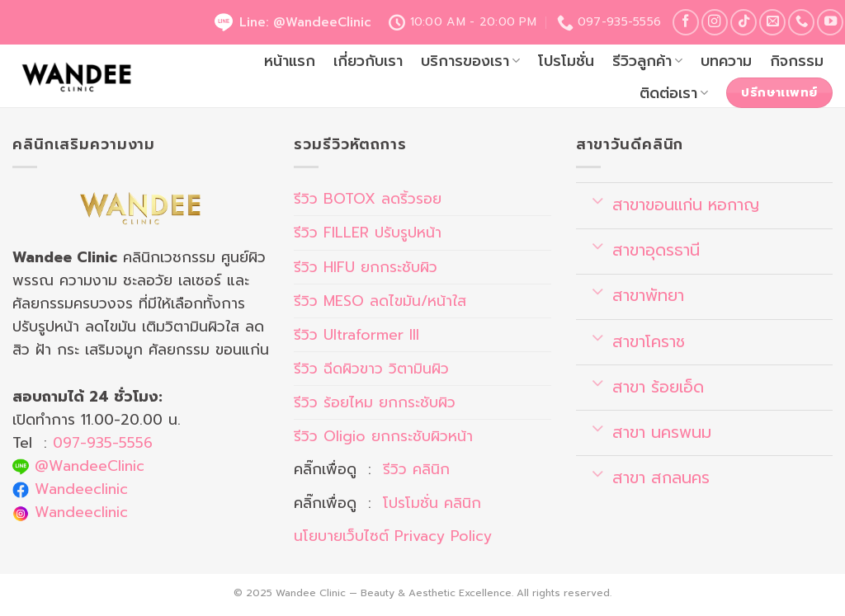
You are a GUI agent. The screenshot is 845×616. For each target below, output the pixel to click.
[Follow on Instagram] (715, 22)
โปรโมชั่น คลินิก (432, 503)
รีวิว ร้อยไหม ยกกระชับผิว (375, 402)
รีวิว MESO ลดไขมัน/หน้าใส (380, 301)
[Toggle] (598, 200)
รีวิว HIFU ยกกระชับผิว (366, 267)
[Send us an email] (772, 22)
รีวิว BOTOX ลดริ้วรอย (368, 199)
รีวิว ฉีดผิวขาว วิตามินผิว (371, 369)
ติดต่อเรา (674, 93)
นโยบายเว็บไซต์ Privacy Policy (393, 536)
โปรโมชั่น (566, 61)
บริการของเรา (470, 61)
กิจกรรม (797, 61)
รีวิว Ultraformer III (356, 335)
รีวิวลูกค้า (647, 61)
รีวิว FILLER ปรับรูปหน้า (368, 233)
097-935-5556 (103, 443)
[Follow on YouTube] (830, 22)
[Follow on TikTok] (744, 22)
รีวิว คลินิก (416, 469)
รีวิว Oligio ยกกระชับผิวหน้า (383, 436)
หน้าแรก (290, 61)
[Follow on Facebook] (686, 22)
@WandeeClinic (90, 466)
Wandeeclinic (81, 489)
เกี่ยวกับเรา (368, 61)
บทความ (726, 61)
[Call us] (801, 22)
